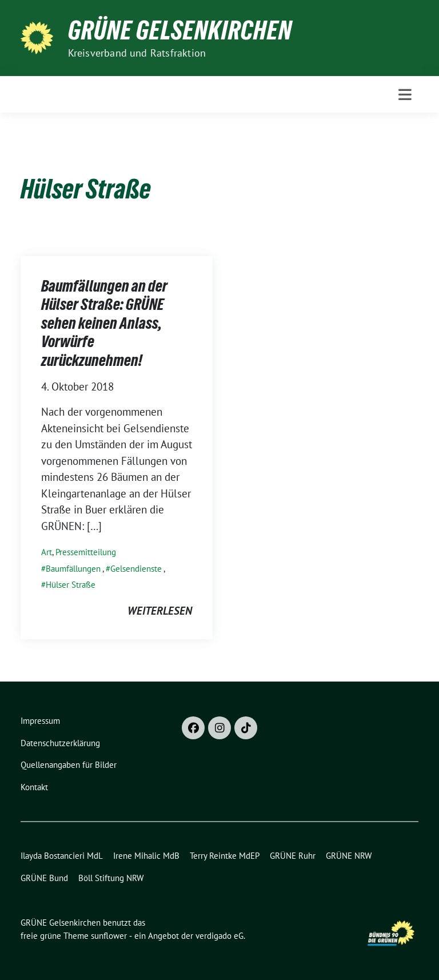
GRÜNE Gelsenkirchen (180, 30)
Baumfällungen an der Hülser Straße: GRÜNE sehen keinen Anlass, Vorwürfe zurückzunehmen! (104, 323)
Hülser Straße (71, 585)
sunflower (109, 936)
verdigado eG (219, 936)
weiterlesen (160, 611)
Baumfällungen (73, 569)
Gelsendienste (136, 569)
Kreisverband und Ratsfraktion (137, 53)
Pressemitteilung (86, 552)
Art (47, 552)
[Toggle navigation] (405, 95)
